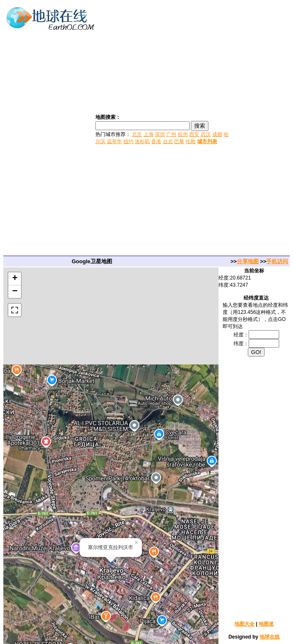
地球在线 (270, 637)
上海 (149, 134)
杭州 (183, 134)
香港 (156, 141)
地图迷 (266, 624)
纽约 (129, 141)
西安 (194, 134)
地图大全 (244, 624)
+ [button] (15, 279)
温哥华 (114, 141)
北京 (137, 134)
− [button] (15, 292)
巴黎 (179, 141)
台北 (168, 141)
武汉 (206, 134)
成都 (217, 134)
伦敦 (190, 141)
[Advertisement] (262, 129)
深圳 (160, 134)
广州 (171, 134)
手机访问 (277, 261)
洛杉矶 (142, 141)
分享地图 (248, 261)
